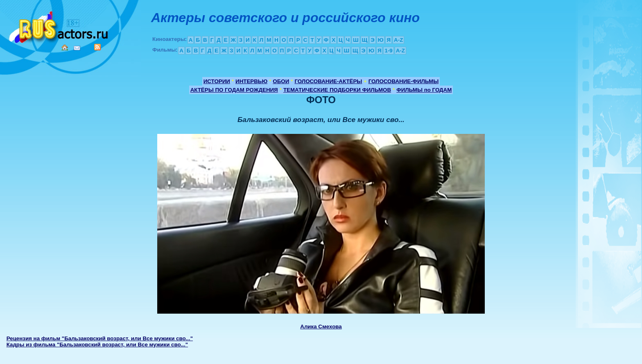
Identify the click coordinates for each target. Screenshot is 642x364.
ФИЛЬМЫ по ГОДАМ (424, 90)
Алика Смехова (321, 327)
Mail (77, 48)
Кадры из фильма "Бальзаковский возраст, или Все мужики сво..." (97, 345)
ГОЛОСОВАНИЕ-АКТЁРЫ (328, 81)
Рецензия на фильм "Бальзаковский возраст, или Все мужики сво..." (100, 338)
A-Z (398, 40)
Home (65, 47)
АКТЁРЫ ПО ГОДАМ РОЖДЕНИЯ (234, 90)
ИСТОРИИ (217, 81)
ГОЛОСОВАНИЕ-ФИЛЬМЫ (404, 81)
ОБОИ (281, 81)
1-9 (388, 51)
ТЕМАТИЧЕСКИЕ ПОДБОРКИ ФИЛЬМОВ (337, 90)
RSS (97, 47)
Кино (59, 26)
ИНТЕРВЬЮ (251, 81)
